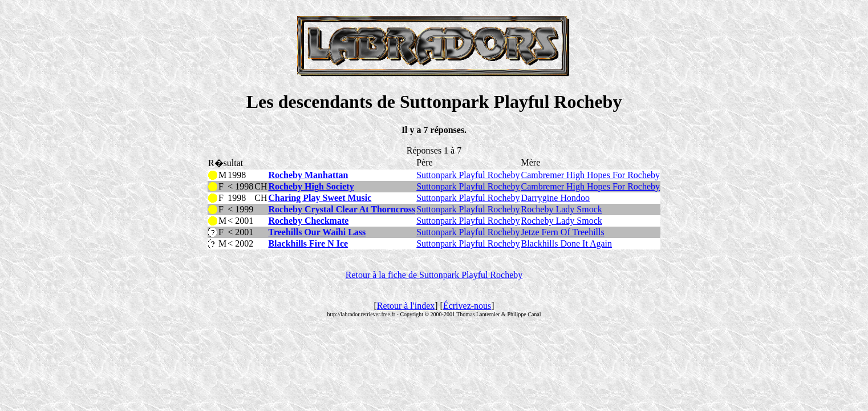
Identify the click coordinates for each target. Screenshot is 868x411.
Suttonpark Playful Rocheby (468, 175)
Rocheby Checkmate (308, 221)
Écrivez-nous (467, 306)
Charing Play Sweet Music (320, 198)
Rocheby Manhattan (308, 175)
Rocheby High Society (311, 186)
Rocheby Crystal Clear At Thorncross (342, 209)
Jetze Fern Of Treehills (563, 232)
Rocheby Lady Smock (562, 209)
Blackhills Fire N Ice (308, 243)
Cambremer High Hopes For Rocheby (591, 175)
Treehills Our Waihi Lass (317, 232)
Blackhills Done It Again (567, 243)
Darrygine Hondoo (555, 198)
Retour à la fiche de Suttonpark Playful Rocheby (434, 275)
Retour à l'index (406, 306)
